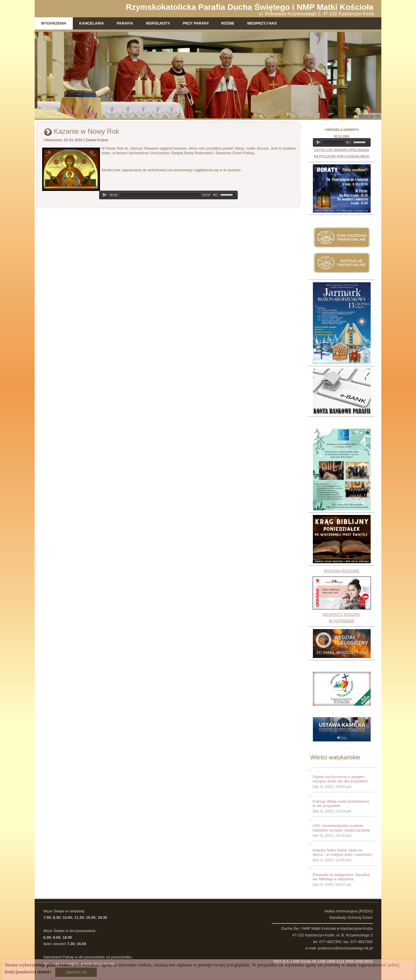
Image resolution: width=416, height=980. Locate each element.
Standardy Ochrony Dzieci (351, 917)
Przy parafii (196, 23)
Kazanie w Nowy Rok (87, 131)
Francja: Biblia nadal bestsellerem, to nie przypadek (341, 804)
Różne (228, 23)
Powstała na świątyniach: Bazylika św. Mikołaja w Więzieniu (341, 877)
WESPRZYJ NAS (262, 23)
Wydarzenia (54, 23)
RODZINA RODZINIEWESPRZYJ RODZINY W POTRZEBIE (342, 596)
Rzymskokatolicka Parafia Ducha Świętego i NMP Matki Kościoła (250, 7)
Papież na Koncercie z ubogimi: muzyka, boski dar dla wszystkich (340, 779)
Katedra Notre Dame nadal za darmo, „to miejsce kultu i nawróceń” (343, 852)
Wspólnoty (158, 23)
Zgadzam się (76, 972)
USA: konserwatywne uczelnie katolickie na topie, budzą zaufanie (341, 828)
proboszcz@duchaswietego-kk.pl (345, 948)
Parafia (125, 23)
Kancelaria (92, 23)
